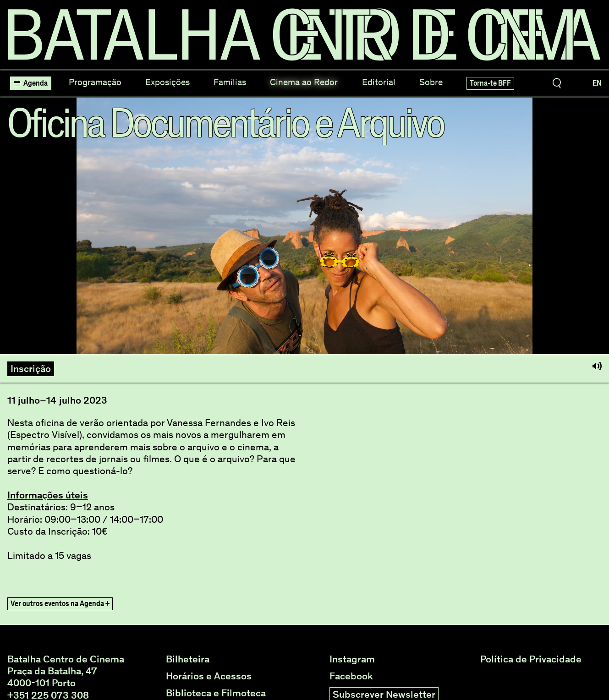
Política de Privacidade (531, 659)
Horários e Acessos (209, 676)
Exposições (167, 82)
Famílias (230, 82)
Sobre (431, 82)
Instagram (352, 659)
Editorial (379, 82)
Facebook (351, 676)
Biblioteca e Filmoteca (216, 693)
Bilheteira (188, 659)
